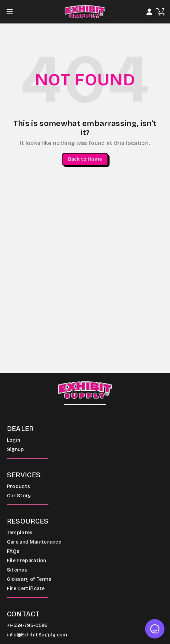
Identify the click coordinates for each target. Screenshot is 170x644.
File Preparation (27, 561)
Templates (20, 533)
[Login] (149, 12)
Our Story (19, 496)
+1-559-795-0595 (27, 626)
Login (14, 440)
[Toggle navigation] (12, 12)
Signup (16, 450)
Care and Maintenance (34, 542)
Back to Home (85, 159)
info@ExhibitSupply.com (37, 635)
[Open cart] (160, 12)
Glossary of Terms (29, 579)
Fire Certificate (26, 589)
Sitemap (17, 570)
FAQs (13, 551)
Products (19, 486)
